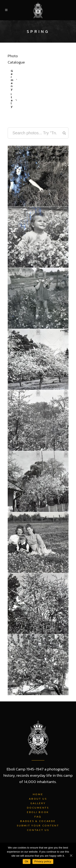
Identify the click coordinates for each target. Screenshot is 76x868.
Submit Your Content (38, 825)
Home (38, 794)
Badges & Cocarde (38, 821)
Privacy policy (43, 861)
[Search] (64, 133)
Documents (38, 808)
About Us (38, 799)
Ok (26, 861)
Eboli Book (38, 812)
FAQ (38, 817)
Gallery (38, 803)
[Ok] (71, 855)
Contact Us (38, 830)
